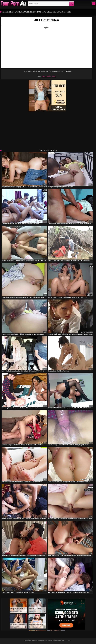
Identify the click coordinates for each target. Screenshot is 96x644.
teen (44, 76)
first (54, 76)
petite (49, 76)
